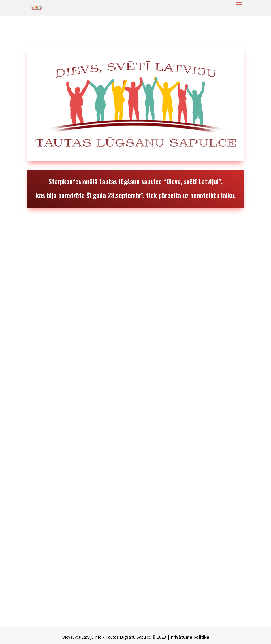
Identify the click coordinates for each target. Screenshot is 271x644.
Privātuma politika (190, 637)
